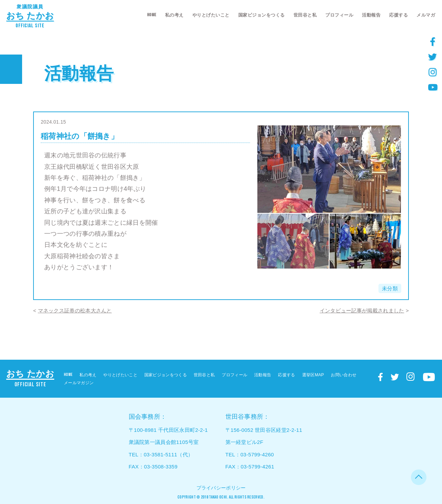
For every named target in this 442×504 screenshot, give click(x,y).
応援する (398, 15)
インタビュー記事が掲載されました (362, 311)
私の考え (174, 15)
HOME (152, 15)
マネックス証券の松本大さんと (75, 311)
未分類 (390, 288)
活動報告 (371, 15)
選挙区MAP (313, 375)
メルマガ (426, 15)
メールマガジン (79, 383)
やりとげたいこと (211, 15)
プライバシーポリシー (221, 488)
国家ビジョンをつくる (262, 15)
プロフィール (339, 15)
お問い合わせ (344, 375)
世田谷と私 (305, 15)
